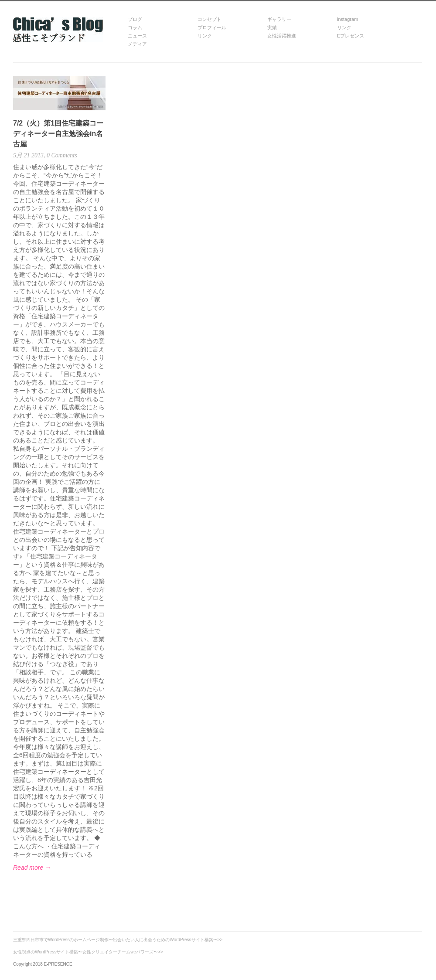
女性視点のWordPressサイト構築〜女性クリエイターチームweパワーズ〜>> (88, 952)
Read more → (32, 868)
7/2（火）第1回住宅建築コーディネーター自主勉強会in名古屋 (58, 134)
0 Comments (61, 155)
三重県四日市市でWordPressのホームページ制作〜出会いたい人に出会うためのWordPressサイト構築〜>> (118, 940)
